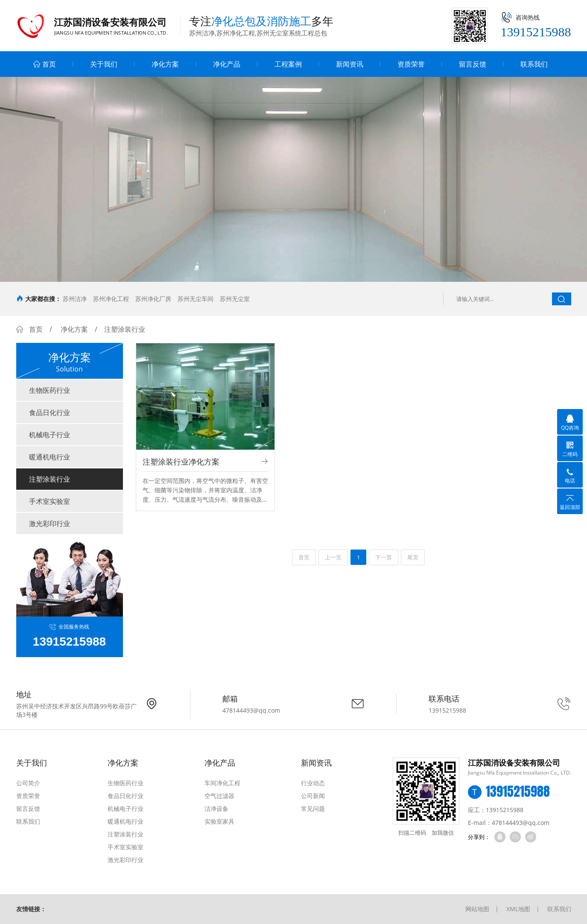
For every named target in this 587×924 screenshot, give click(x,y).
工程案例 (288, 64)
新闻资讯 (350, 64)
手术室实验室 (50, 501)
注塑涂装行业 (50, 479)
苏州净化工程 (111, 299)
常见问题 (313, 808)
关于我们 (104, 64)
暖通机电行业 (50, 457)
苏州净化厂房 (153, 299)
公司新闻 (313, 796)
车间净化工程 (222, 783)
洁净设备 (216, 808)
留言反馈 (473, 64)
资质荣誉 (411, 64)
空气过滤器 (219, 796)
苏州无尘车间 (196, 299)
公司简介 (28, 783)
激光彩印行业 (50, 523)
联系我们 (534, 64)
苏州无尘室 (235, 299)
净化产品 (227, 64)
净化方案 (165, 64)
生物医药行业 (50, 390)
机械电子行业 (50, 435)
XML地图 (518, 909)
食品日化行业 (50, 412)
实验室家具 (219, 821)
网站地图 (477, 909)
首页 (45, 64)
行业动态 (313, 783)
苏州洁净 (75, 299)
